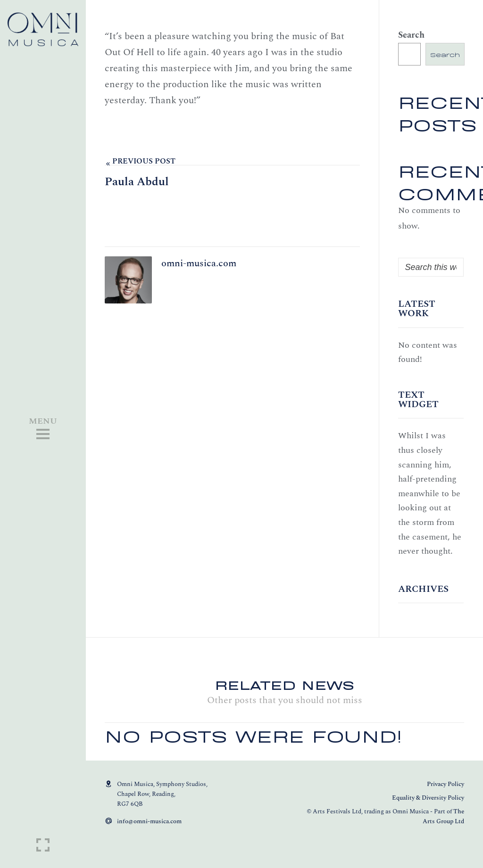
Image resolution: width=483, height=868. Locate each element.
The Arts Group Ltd (443, 816)
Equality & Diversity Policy (428, 798)
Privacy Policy (446, 784)
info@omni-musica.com (149, 821)
